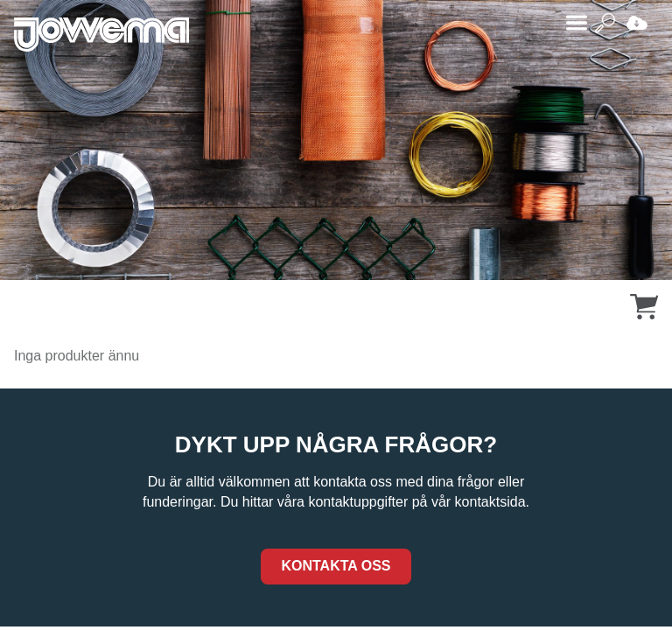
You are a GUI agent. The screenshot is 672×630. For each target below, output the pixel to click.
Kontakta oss (336, 566)
